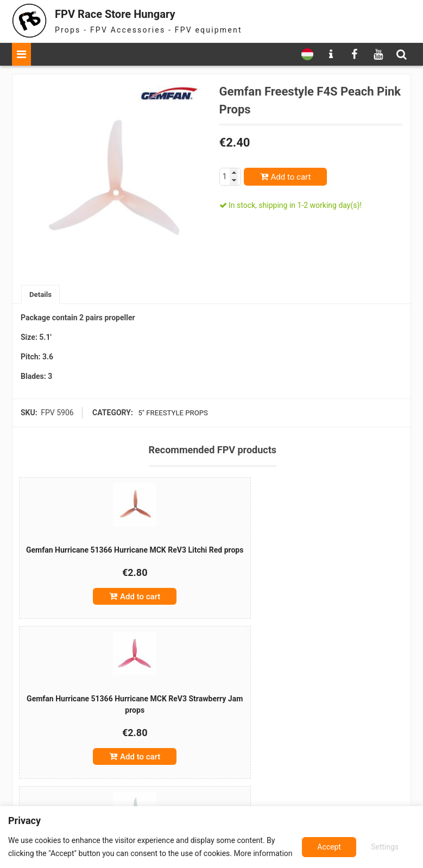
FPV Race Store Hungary (130, 13)
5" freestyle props (172, 414)
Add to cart (291, 177)
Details (41, 295)
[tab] (41, 295)
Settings (329, 847)
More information (263, 853)
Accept (388, 847)
